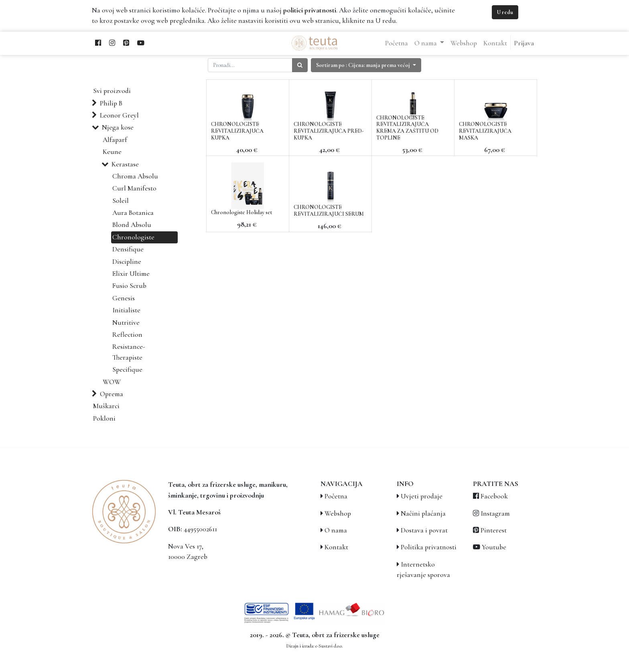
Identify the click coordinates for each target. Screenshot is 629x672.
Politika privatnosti (429, 547)
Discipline (127, 262)
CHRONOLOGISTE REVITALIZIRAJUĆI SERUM (329, 211)
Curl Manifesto (134, 188)
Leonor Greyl (119, 115)
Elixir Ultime (131, 274)
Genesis (124, 298)
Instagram (495, 513)
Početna (336, 496)
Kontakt (336, 547)
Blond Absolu (132, 225)
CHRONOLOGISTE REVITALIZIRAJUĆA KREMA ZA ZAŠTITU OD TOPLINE (407, 128)
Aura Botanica (133, 213)
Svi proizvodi (112, 91)
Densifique (128, 249)
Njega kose (118, 127)
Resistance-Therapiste (129, 352)
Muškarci (106, 406)
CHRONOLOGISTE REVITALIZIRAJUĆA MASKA (485, 131)
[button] (366, 65)
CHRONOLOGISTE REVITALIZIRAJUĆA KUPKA (237, 131)
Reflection (127, 335)
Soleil (121, 201)
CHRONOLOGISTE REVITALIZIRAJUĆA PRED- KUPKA (329, 131)
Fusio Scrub (129, 286)
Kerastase (125, 164)
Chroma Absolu (135, 176)
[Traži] (300, 65)
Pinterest (494, 530)
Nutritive (126, 323)
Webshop (338, 513)
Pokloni (104, 418)
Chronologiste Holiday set (241, 212)
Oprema (112, 394)
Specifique (127, 369)
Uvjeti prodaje (422, 496)
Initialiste (126, 310)
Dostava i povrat (424, 530)
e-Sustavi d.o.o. (329, 646)
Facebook (494, 496)
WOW (112, 382)
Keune (112, 152)
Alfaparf (115, 140)
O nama (336, 530)
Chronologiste (133, 237)
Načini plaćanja (423, 513)
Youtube (494, 547)
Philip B (111, 103)
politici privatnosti (310, 10)
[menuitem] (397, 43)
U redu (505, 12)
